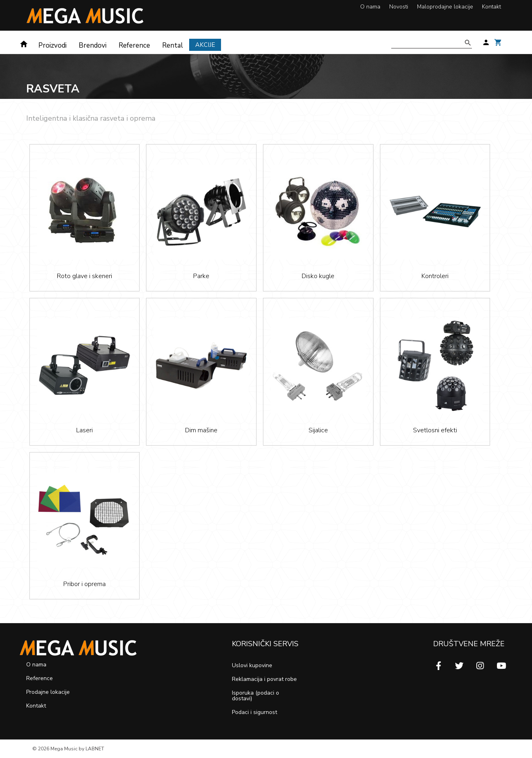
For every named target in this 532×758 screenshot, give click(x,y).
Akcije (205, 45)
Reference (134, 45)
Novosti (399, 7)
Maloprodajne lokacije (445, 7)
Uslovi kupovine (252, 665)
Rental (173, 45)
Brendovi (93, 45)
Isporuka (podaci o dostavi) (256, 696)
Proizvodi (52, 45)
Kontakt (491, 7)
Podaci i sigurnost (255, 712)
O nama (370, 7)
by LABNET (91, 749)
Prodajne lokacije (48, 692)
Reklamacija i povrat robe (264, 679)
